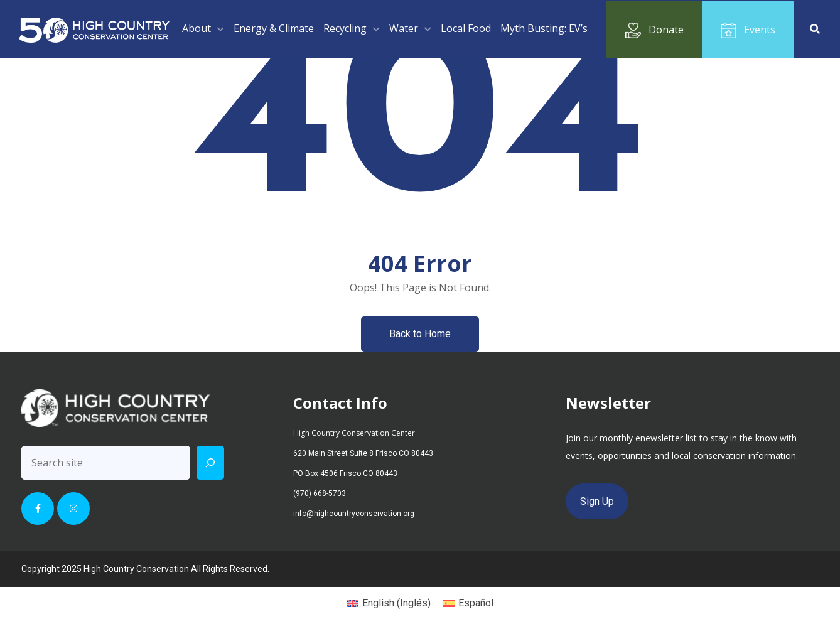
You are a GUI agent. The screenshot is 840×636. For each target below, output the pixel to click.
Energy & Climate (274, 28)
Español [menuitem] (476, 603)
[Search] (210, 463)
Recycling (345, 28)
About (197, 28)
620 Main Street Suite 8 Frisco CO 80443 (363, 453)
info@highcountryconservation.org (354, 514)
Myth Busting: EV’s (544, 28)
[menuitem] (388, 603)
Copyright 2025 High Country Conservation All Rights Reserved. (145, 569)
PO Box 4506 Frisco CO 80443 (345, 473)
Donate (654, 30)
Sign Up (597, 501)
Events (748, 30)
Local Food (466, 28)
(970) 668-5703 (320, 493)
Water (404, 28)
